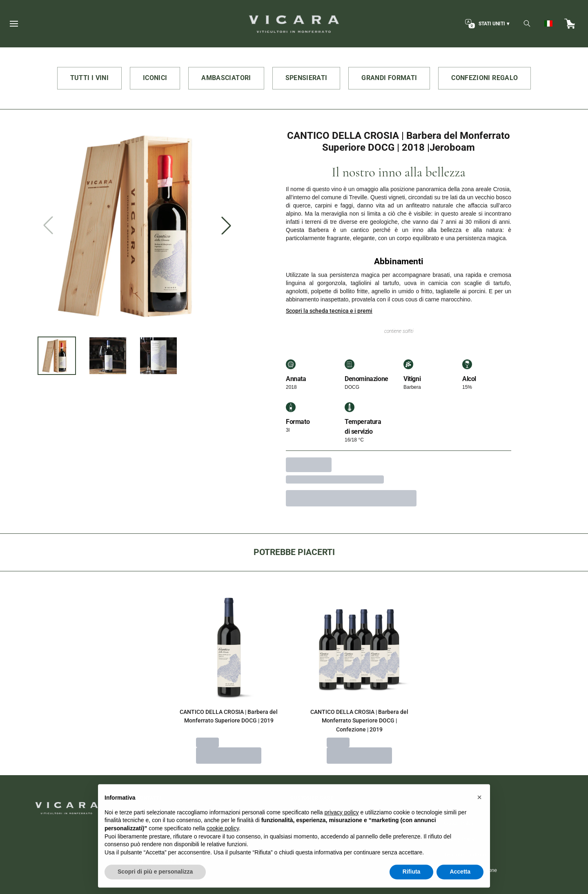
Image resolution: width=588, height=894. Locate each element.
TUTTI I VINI (89, 78)
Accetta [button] (460, 883)
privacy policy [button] (342, 824)
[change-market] (486, 24)
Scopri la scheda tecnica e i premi (329, 311)
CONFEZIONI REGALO (484, 78)
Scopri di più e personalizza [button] (155, 883)
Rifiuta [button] (412, 883)
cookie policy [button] (223, 840)
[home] (294, 24)
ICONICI (155, 78)
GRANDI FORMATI (389, 78)
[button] (479, 809)
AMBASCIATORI (226, 78)
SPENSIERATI (306, 78)
